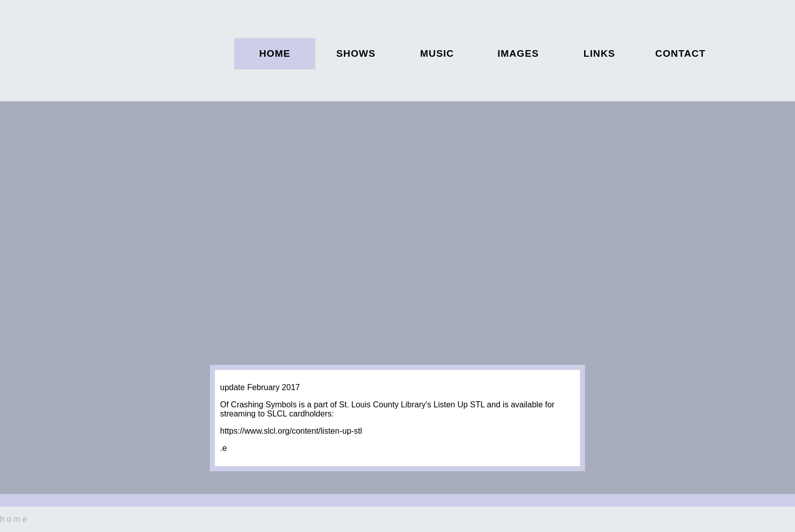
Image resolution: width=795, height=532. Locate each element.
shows (356, 53)
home (275, 53)
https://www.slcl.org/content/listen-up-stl (291, 431)
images (518, 53)
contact (680, 53)
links (600, 53)
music (437, 53)
